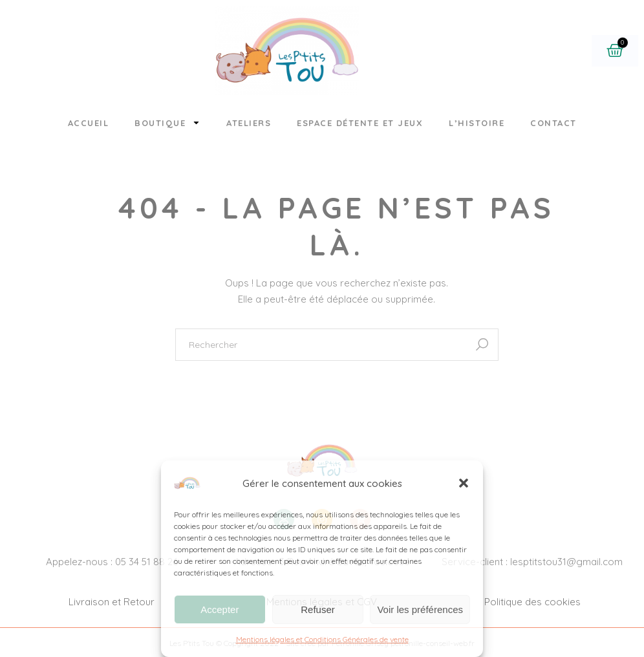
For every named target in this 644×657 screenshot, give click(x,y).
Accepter (220, 609)
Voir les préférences (420, 609)
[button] (464, 483)
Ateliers (249, 123)
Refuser (318, 609)
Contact (553, 123)
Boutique (167, 123)
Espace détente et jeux (360, 123)
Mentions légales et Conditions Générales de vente (322, 639)
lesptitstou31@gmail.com (566, 562)
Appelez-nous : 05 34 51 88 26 (112, 562)
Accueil (89, 123)
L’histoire (477, 123)
